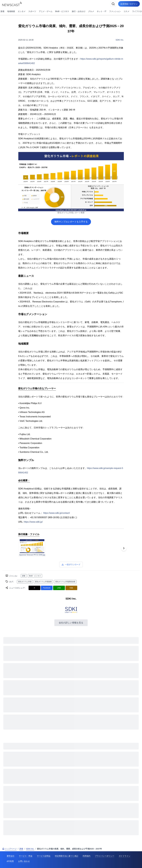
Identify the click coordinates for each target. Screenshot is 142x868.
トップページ (9, 849)
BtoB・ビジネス (62, 11)
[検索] (113, 4)
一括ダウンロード (71, 565)
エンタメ (22, 11)
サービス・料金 (26, 856)
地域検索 (11, 11)
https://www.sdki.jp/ (33, 522)
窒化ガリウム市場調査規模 (65, 582)
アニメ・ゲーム (46, 11)
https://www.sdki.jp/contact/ (56, 513)
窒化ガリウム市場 (25, 582)
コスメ (126, 11)
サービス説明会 (44, 856)
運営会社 (11, 856)
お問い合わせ (24, 861)
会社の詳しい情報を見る (71, 623)
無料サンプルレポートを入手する (71, 222)
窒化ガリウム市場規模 (43, 582)
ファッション (115, 11)
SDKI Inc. (120, 40)
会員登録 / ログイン (129, 4)
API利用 (10, 861)
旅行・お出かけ (79, 11)
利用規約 (87, 856)
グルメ (91, 11)
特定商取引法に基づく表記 (67, 856)
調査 (24, 576)
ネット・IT (102, 11)
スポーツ (32, 11)
